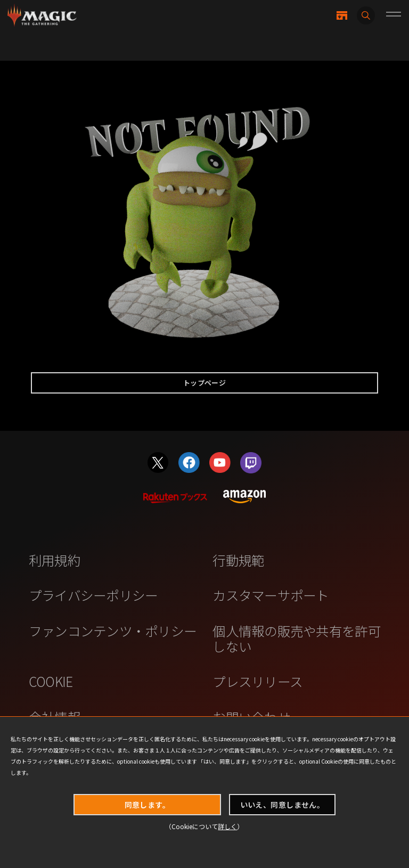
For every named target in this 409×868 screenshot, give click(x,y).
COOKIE (51, 681)
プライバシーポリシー (93, 595)
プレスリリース (257, 681)
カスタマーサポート (271, 595)
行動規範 (238, 560)
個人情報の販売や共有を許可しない (296, 638)
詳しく (227, 826)
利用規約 (55, 560)
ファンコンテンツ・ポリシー (113, 630)
